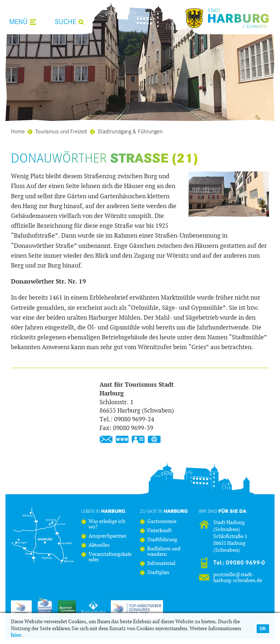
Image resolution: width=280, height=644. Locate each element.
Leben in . (104, 511)
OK (263, 629)
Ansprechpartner (108, 536)
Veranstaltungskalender (110, 557)
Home (18, 131)
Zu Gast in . (165, 511)
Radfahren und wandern (164, 552)
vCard (138, 440)
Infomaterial (161, 564)
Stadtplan (158, 573)
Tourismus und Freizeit (57, 131)
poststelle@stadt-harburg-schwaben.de (238, 577)
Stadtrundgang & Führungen (126, 131)
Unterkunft (160, 531)
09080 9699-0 (245, 563)
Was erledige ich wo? (107, 524)
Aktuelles (99, 545)
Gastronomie (162, 522)
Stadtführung (162, 540)
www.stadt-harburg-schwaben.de (122, 440)
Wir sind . (223, 511)
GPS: (154, 440)
